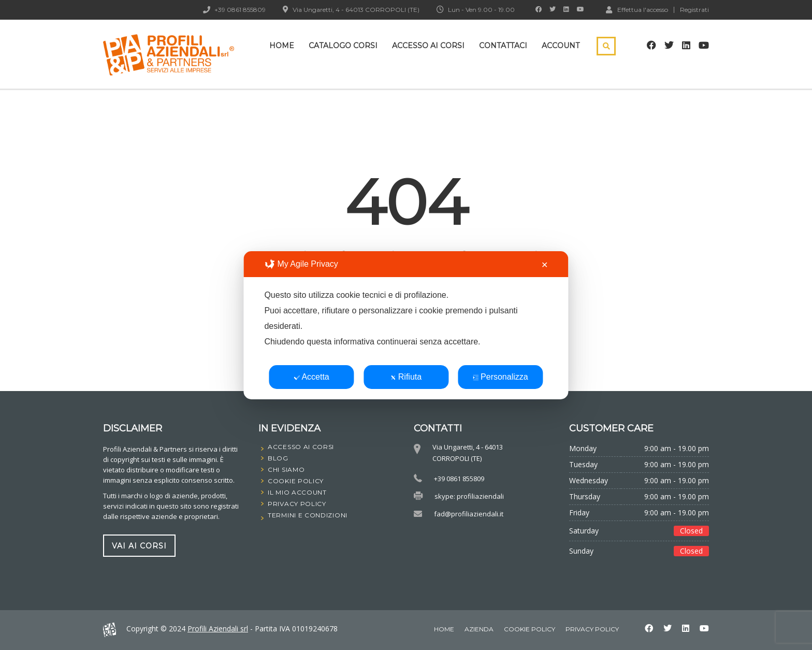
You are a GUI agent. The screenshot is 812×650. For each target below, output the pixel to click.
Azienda (479, 629)
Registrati (694, 10)
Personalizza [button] (501, 377)
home (444, 629)
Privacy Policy (592, 629)
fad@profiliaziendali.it (469, 514)
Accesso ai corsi (428, 46)
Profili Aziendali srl (218, 629)
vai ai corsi (139, 546)
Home (282, 46)
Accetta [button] (311, 377)
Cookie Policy (530, 629)
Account (561, 46)
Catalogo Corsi (343, 46)
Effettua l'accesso (637, 9)
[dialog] (406, 325)
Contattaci (503, 46)
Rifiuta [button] (406, 377)
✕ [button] (545, 265)
